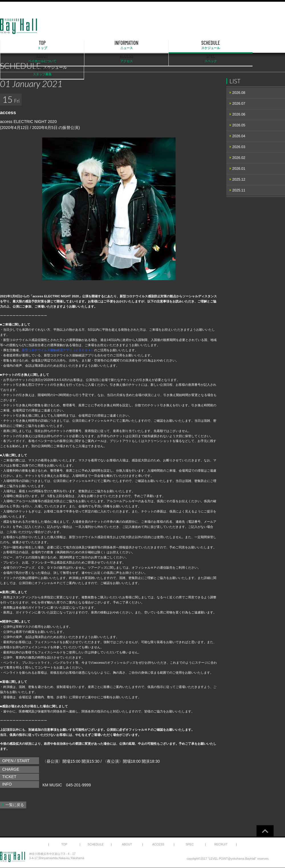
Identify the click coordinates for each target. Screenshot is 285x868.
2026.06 (239, 114)
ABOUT (142, 45)
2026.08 (239, 93)
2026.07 (239, 104)
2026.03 (239, 147)
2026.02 (239, 158)
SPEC (224, 45)
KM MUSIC (52, 785)
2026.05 (239, 125)
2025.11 (239, 190)
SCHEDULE (102, 45)
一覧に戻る (15, 805)
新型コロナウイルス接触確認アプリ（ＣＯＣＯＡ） (58, 350)
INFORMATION (61, 45)
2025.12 (239, 179)
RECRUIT (265, 45)
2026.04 (239, 136)
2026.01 (239, 169)
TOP (21, 45)
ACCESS (183, 45)
